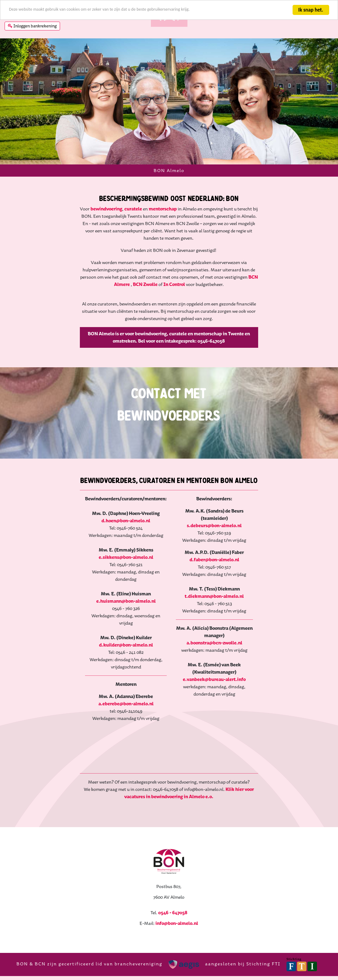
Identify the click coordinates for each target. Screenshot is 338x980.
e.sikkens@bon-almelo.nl (120, 571)
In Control (175, 298)
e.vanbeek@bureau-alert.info (218, 686)
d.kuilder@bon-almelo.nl (120, 652)
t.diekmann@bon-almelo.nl (218, 603)
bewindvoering (106, 223)
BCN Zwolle (145, 298)
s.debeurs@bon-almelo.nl (218, 532)
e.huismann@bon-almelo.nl (120, 615)
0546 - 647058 (173, 919)
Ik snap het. (310, 10)
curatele (134, 223)
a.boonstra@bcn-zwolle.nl (218, 649)
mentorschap (163, 223)
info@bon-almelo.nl (177, 930)
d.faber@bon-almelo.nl (218, 566)
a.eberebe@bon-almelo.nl (120, 710)
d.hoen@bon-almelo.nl (120, 535)
